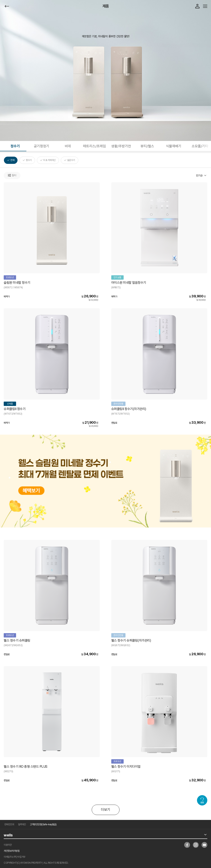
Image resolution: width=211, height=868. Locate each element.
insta (196, 845)
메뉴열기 (205, 6)
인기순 (199, 176)
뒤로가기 (7, 6)
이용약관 (8, 845)
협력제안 (22, 824)
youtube (204, 845)
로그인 (197, 6)
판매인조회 (9, 824)
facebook (187, 845)
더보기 (106, 810)
